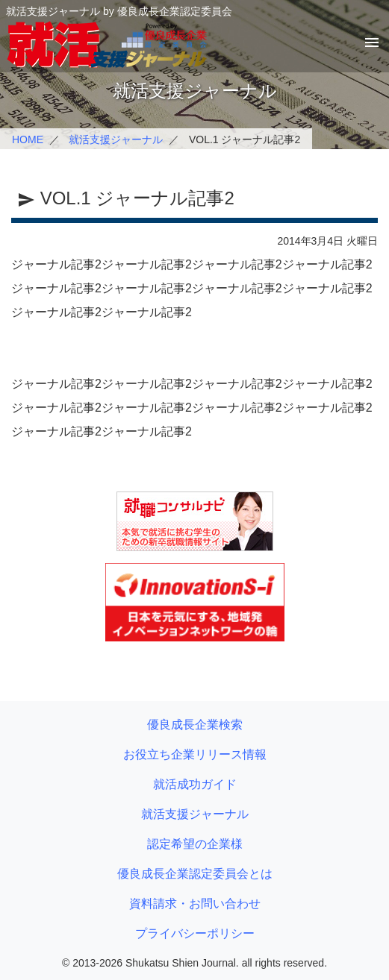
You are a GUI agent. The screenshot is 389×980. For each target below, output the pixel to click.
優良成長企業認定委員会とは (195, 874)
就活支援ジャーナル (116, 139)
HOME (28, 139)
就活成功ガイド (195, 784)
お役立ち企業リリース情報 (195, 754)
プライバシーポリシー (195, 933)
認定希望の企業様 (195, 844)
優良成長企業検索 (195, 725)
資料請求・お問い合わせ (195, 904)
